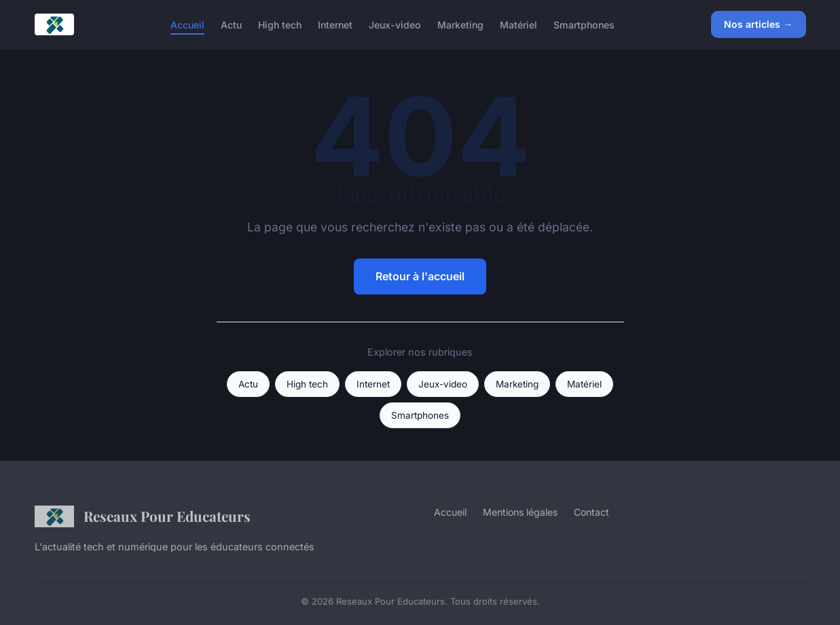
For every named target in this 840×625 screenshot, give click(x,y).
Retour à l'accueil (420, 276)
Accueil (187, 24)
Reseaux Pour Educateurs (143, 516)
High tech (280, 24)
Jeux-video (395, 24)
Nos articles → (758, 24)
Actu (231, 24)
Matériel (518, 24)
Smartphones (584, 24)
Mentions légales (520, 512)
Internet (335, 24)
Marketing (460, 24)
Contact (591, 512)
